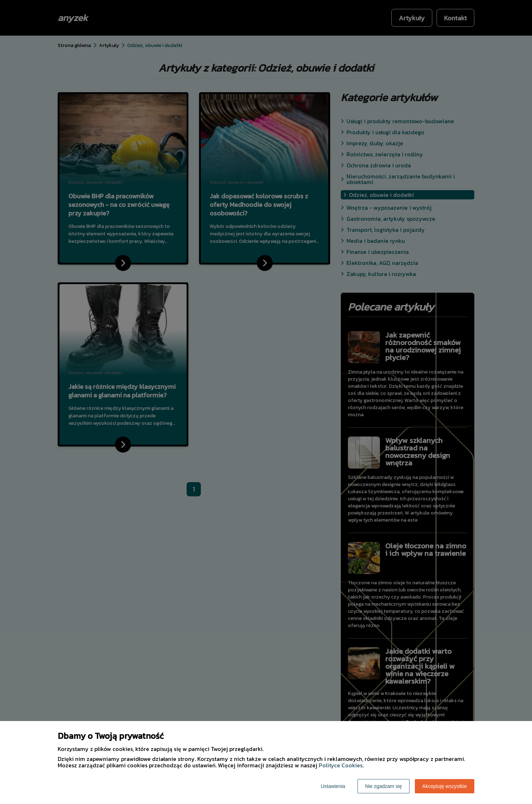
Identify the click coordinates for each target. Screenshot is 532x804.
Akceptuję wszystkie (445, 786)
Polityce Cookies (341, 765)
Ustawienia (333, 786)
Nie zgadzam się (384, 786)
